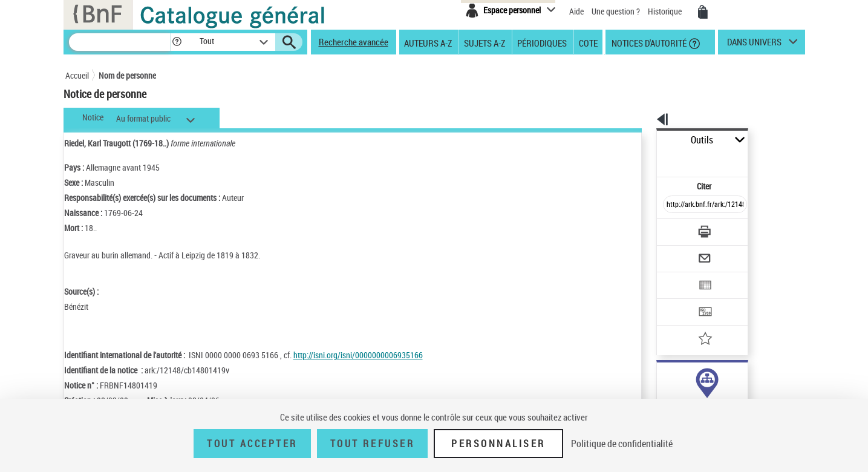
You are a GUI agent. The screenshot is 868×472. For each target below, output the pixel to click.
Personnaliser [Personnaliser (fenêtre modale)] (498, 444)
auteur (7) (661, 380)
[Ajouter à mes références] (679, 300)
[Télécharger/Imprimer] (674, 205)
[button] (177, 42)
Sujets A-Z (485, 42)
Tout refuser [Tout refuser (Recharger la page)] (372, 444)
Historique (666, 11)
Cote (588, 42)
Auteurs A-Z (428, 42)
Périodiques (542, 42)
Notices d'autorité (648, 42)
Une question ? (616, 11)
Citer (652, 159)
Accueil (77, 75)
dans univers (754, 45)
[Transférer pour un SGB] (677, 276)
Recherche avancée (354, 42)
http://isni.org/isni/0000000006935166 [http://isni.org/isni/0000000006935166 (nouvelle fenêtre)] (358, 355)
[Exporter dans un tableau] (680, 252)
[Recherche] (120, 42)
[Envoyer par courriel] (671, 229)
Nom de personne (127, 75)
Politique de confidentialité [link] (622, 444)
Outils (643, 140)
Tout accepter (252, 444)
